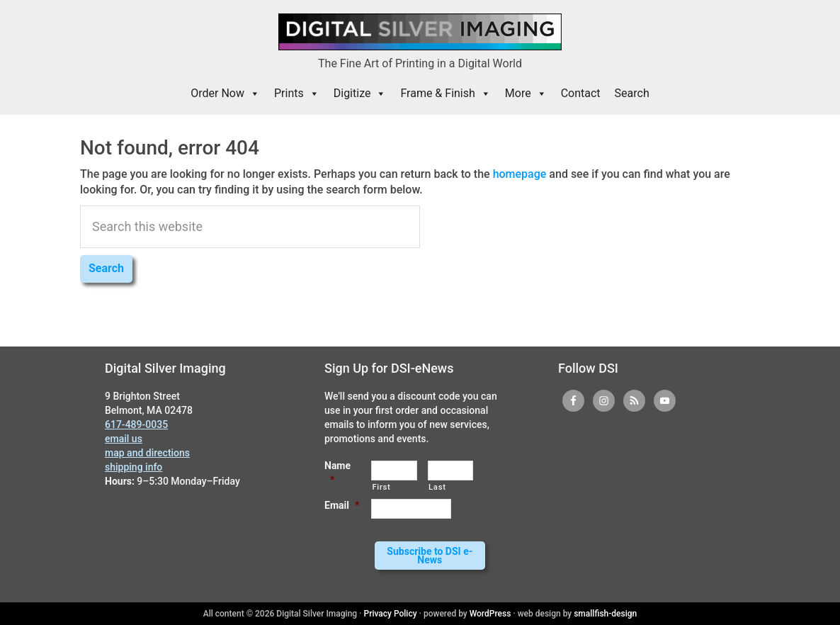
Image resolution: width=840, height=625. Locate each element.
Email (342, 505)
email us (124, 439)
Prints (297, 94)
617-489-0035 (136, 424)
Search (632, 93)
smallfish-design (605, 614)
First (381, 487)
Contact (581, 93)
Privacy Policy (391, 614)
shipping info (134, 467)
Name (337, 473)
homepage (520, 174)
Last (437, 487)
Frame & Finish (445, 94)
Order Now (225, 94)
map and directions (147, 453)
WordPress (490, 614)
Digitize (360, 94)
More (526, 94)
